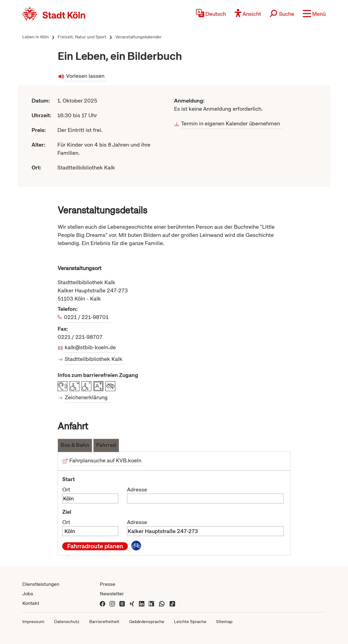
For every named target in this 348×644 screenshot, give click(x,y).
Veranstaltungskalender (138, 37)
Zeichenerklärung (86, 397)
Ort (66, 490)
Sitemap (224, 622)
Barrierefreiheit (104, 622)
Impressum (33, 622)
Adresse (137, 490)
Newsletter (112, 594)
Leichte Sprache (190, 622)
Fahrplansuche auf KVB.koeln (105, 460)
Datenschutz (67, 622)
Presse (108, 584)
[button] (314, 14)
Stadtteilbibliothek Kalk (94, 359)
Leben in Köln (35, 37)
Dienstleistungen (41, 584)
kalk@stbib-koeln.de (90, 347)
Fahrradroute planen (95, 546)
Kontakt (31, 603)
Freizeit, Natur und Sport (82, 37)
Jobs (28, 594)
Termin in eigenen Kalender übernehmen (231, 123)
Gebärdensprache (147, 622)
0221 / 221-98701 (87, 317)
